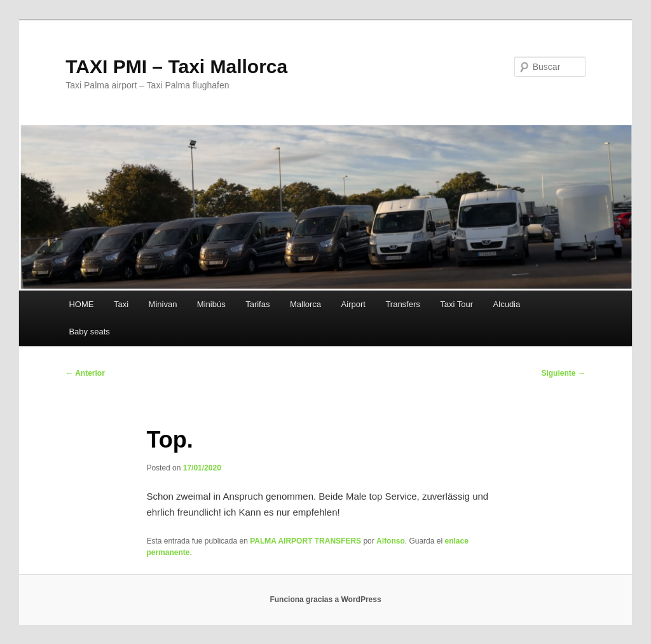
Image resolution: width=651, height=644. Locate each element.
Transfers (402, 304)
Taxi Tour (456, 304)
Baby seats (89, 332)
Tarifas (257, 304)
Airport (353, 304)
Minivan (163, 304)
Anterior (85, 373)
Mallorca (305, 304)
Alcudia (507, 304)
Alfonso (391, 541)
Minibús (211, 304)
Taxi (121, 304)
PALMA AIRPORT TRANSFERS (305, 541)
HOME (81, 304)
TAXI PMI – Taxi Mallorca (176, 66)
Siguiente (563, 373)
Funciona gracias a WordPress (325, 599)
